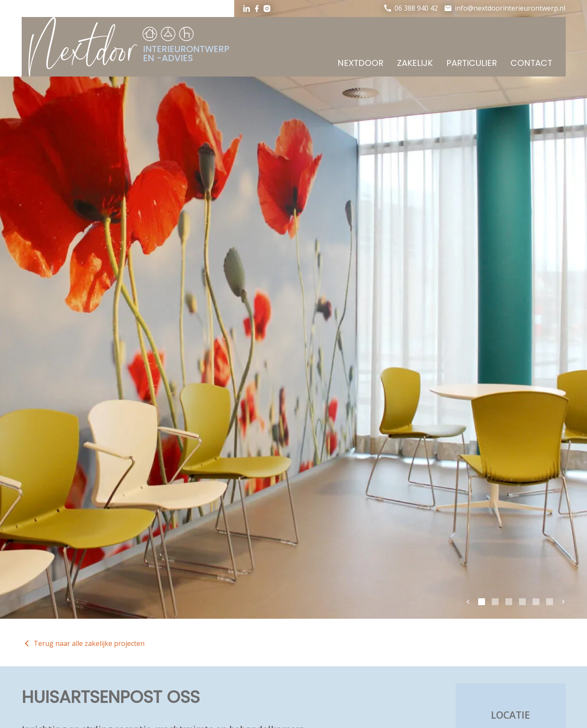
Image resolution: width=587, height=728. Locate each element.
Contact (531, 63)
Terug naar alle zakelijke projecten (89, 643)
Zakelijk (415, 63)
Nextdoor (360, 63)
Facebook (257, 9)
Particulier (472, 63)
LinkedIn (247, 9)
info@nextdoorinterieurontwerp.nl (510, 8)
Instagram (267, 9)
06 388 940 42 (416, 8)
